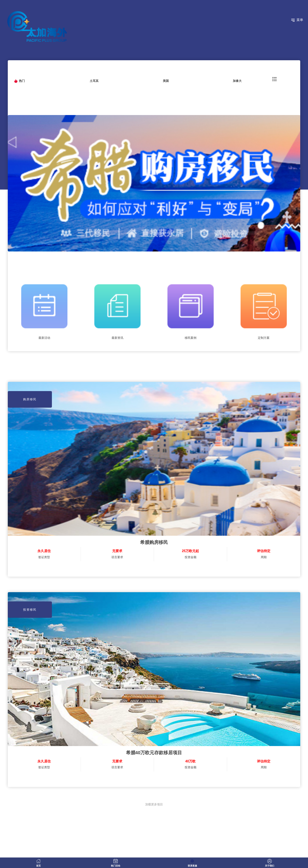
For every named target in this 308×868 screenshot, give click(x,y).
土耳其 (94, 81)
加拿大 (237, 81)
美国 (166, 81)
